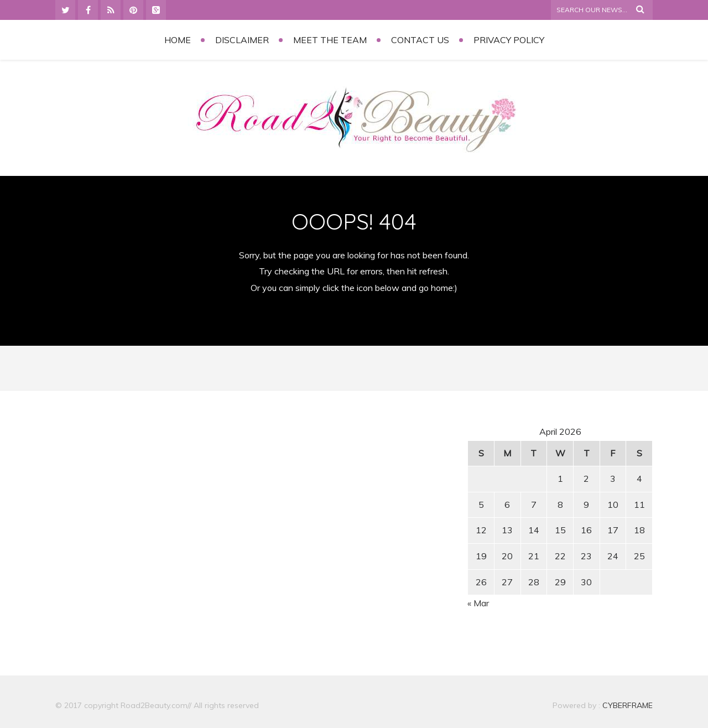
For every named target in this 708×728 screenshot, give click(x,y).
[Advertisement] (150, 503)
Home (178, 40)
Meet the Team (330, 40)
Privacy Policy (509, 40)
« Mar (478, 603)
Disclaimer (242, 40)
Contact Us (420, 40)
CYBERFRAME (628, 705)
